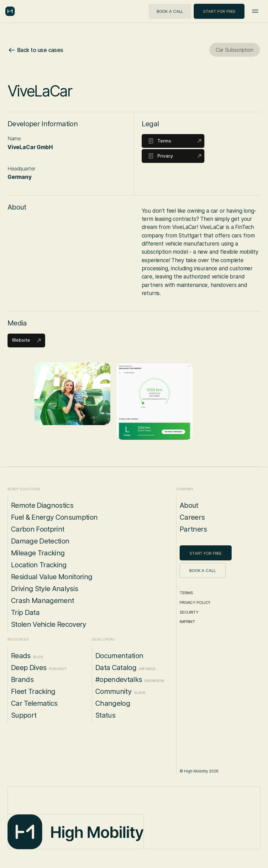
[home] (10, 11)
